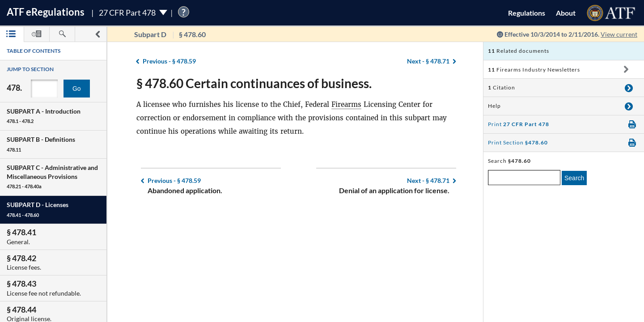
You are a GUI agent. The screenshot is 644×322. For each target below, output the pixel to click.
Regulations (527, 13)
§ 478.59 (169, 61)
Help (494, 106)
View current (619, 34)
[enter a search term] (524, 178)
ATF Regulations (46, 12)
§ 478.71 (428, 61)
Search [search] (574, 178)
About (566, 13)
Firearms (346, 104)
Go (77, 89)
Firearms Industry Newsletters (534, 70)
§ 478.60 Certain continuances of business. (254, 83)
